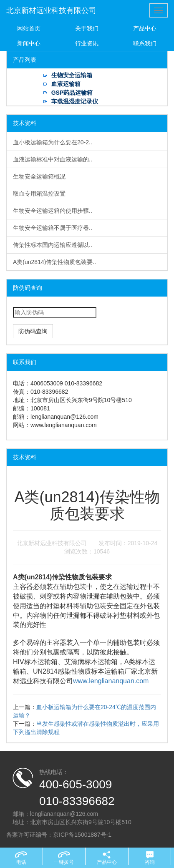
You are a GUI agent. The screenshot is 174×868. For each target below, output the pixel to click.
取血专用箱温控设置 (39, 194)
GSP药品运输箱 (72, 93)
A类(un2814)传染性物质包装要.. (54, 262)
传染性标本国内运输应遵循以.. (53, 245)
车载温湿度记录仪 (75, 101)
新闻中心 (29, 43)
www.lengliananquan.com (111, 681)
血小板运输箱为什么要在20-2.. (53, 142)
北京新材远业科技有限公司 (51, 10)
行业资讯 (87, 43)
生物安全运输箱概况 (39, 176)
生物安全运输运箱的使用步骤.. (53, 211)
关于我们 (87, 28)
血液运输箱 (66, 84)
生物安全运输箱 (72, 75)
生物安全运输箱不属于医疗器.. (53, 228)
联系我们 (145, 43)
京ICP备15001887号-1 (82, 835)
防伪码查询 (33, 331)
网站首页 (29, 28)
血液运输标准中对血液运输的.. (53, 159)
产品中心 (145, 28)
